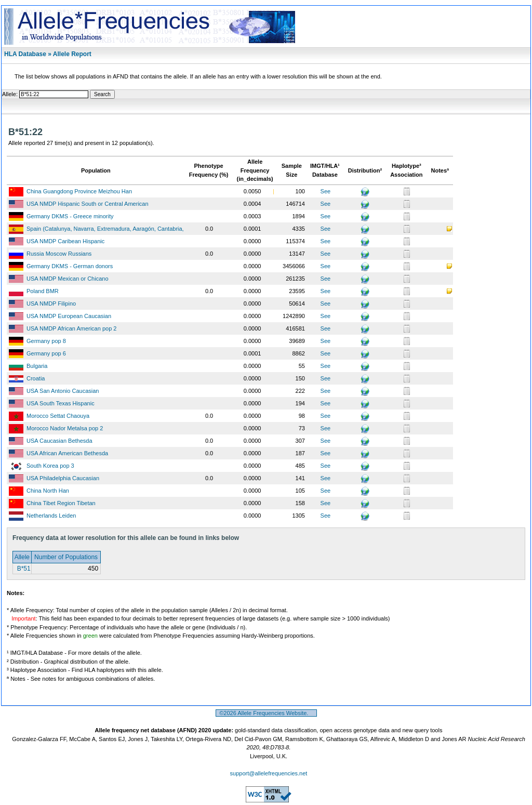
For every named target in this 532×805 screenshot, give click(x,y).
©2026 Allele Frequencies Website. (266, 713)
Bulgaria (37, 366)
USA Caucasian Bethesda (59, 441)
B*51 (23, 569)
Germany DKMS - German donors (70, 266)
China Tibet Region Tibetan (61, 503)
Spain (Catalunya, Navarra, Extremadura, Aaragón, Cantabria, (105, 229)
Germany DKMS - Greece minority (70, 216)
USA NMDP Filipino (51, 303)
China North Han (48, 491)
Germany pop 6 (46, 353)
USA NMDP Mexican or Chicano (68, 279)
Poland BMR (43, 291)
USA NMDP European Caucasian (69, 316)
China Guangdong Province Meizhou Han (79, 191)
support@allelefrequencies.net (269, 773)
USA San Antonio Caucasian (63, 391)
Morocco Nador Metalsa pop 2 (65, 428)
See (326, 191)
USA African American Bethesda (67, 453)
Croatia (36, 378)
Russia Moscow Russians (59, 254)
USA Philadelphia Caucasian (63, 478)
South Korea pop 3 (50, 466)
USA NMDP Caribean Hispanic (65, 241)
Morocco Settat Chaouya (58, 416)
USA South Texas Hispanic (61, 403)
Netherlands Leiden (51, 516)
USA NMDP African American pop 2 (71, 328)
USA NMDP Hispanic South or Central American (88, 204)
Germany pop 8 (46, 341)
